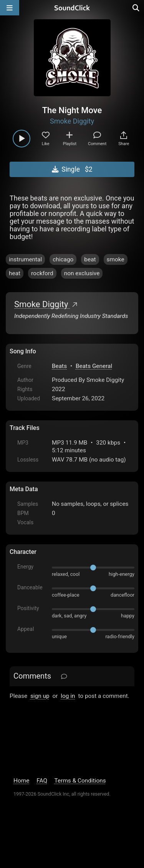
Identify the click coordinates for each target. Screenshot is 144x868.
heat (15, 273)
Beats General (94, 366)
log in (68, 696)
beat (90, 259)
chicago (63, 259)
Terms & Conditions (80, 781)
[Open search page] (136, 8)
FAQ (42, 781)
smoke (116, 259)
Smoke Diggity (72, 121)
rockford (42, 273)
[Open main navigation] (10, 8)
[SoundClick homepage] (72, 8)
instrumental (25, 259)
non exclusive (82, 273)
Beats (59, 366)
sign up (40, 696)
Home (21, 781)
